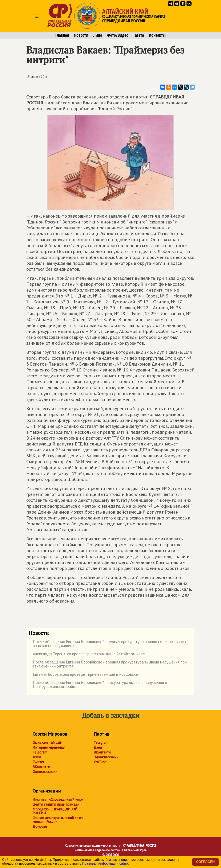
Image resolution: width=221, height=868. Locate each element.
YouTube (100, 762)
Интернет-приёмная (49, 747)
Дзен (37, 757)
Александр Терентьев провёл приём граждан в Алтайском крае (87, 655)
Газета (139, 35)
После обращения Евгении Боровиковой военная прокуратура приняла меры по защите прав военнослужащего (109, 644)
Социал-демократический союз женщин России (58, 820)
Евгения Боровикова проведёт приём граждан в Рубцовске (83, 675)
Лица (98, 35)
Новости (81, 35)
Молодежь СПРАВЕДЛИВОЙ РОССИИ (55, 811)
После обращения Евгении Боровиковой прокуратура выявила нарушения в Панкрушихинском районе (98, 685)
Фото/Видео (118, 35)
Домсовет (41, 826)
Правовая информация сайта (105, 863)
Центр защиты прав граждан (56, 804)
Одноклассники (45, 772)
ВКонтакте (41, 767)
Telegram (40, 752)
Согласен (205, 862)
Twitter (38, 762)
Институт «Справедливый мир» (58, 799)
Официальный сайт (48, 743)
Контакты (157, 35)
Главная (62, 35)
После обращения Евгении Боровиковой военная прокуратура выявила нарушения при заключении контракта (108, 664)
